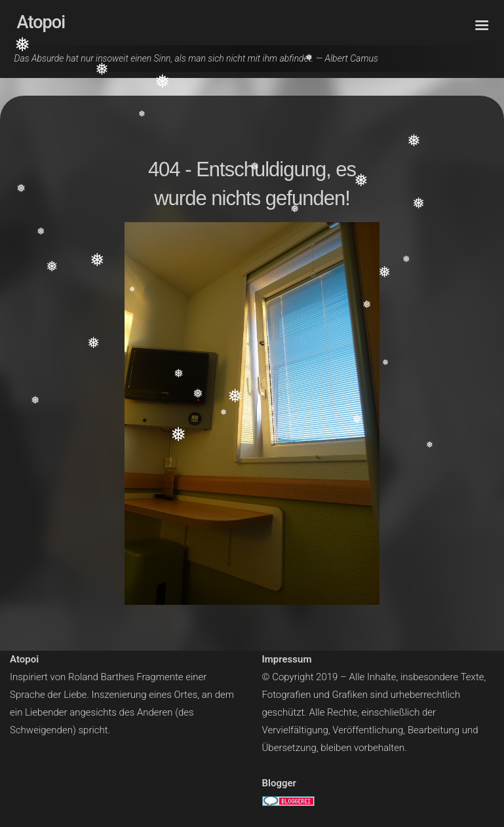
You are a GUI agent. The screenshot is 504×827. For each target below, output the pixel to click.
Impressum (287, 659)
